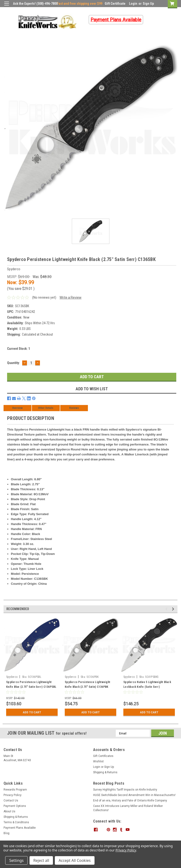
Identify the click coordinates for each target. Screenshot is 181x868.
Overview (17, 408)
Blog (6, 833)
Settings (16, 860)
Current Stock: (19, 349)
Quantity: (13, 363)
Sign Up (148, 4)
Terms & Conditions (16, 822)
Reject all (41, 860)
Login (133, 4)
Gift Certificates (103, 756)
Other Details (46, 408)
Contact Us (11, 801)
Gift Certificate (115, 4)
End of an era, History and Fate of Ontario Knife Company (130, 801)
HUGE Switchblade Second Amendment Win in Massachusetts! (134, 795)
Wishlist (98, 761)
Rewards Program (15, 790)
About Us (9, 811)
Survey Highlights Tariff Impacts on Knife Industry (125, 790)
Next (174, 609)
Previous (167, 609)
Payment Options (15, 806)
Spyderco (12, 677)
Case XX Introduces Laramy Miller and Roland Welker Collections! (128, 808)
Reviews (74, 408)
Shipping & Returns (105, 772)
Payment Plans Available (20, 828)
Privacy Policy (13, 795)
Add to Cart (32, 712)
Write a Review (71, 297)
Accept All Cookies (75, 860)
